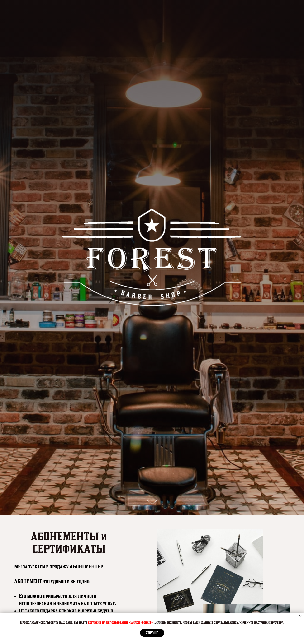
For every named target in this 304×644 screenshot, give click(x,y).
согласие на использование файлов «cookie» (120, 622)
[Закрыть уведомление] (300, 616)
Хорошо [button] (152, 633)
